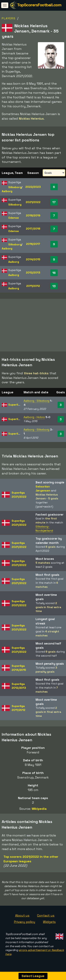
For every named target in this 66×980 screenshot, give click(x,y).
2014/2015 (33, 259)
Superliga (15, 406)
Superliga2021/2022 (19, 496)
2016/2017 (33, 244)
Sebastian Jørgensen (43, 490)
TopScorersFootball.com (39, 5)
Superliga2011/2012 (18, 710)
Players (9, 18)
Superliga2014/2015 (19, 670)
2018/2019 (33, 215)
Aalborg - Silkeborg (36, 403)
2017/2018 (33, 229)
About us (22, 917)
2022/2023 (33, 187)
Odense (13, 218)
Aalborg (7, 191)
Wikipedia (39, 810)
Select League (33, 976)
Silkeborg (15, 187)
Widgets (49, 924)
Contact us (46, 917)
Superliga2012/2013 (19, 688)
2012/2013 (33, 273)
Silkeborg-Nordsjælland (44, 530)
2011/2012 (33, 286)
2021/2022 (33, 202)
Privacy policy (25, 924)
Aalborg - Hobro (34, 419)
